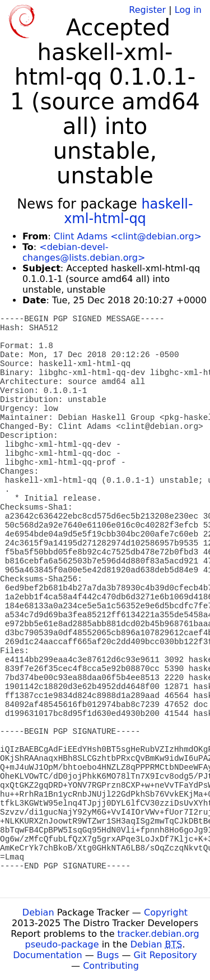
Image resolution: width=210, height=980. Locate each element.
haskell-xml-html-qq (129, 211)
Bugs (108, 955)
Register (147, 10)
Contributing (111, 966)
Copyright (166, 912)
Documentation (47, 955)
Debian (38, 912)
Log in (188, 10)
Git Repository (165, 955)
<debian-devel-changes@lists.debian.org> (84, 252)
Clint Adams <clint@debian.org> (128, 236)
